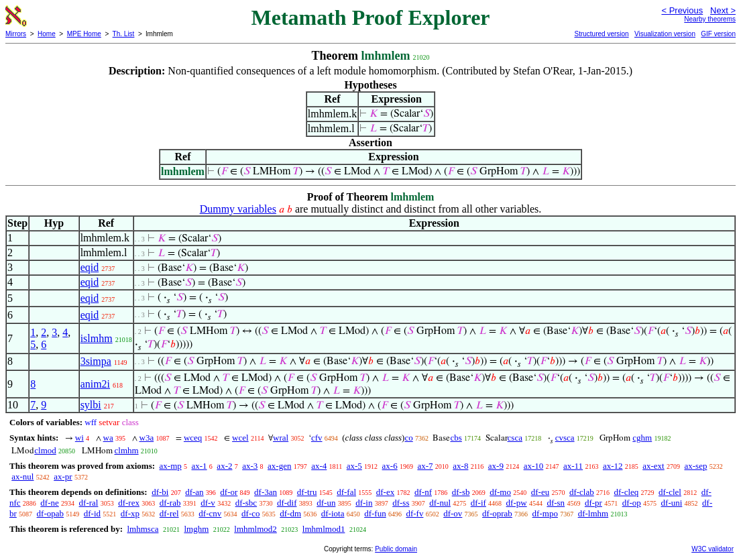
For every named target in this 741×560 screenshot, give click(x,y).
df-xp (130, 513)
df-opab (50, 513)
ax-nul (22, 477)
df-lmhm (593, 513)
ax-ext (653, 466)
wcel (240, 438)
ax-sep (695, 466)
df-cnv (210, 513)
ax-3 (250, 466)
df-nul (440, 503)
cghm (642, 438)
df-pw (517, 503)
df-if (478, 503)
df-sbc (246, 503)
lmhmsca (142, 529)
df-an (194, 492)
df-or (229, 492)
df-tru (307, 492)
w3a (147, 438)
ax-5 (354, 466)
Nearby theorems (710, 19)
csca (515, 438)
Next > (723, 10)
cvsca (565, 438)
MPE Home (84, 34)
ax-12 (613, 466)
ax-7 (425, 466)
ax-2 (224, 466)
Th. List (124, 34)
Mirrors (16, 34)
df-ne (49, 503)
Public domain (396, 549)
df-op (632, 503)
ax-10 (534, 466)
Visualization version (665, 34)
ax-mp (171, 466)
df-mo (500, 492)
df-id (92, 513)
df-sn (556, 503)
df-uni (672, 503)
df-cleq (626, 492)
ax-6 (390, 466)
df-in (364, 503)
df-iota (333, 513)
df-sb (461, 492)
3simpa (96, 361)
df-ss (401, 503)
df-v (208, 503)
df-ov (453, 513)
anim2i (95, 384)
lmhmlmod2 (255, 529)
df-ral (89, 503)
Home (47, 34)
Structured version (601, 34)
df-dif (287, 503)
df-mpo (545, 513)
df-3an (266, 492)
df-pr (593, 503)
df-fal (346, 492)
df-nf (423, 492)
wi (79, 438)
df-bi (160, 492)
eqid (90, 267)
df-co (250, 513)
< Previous (682, 10)
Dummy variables (238, 209)
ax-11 (573, 466)
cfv (317, 438)
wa (108, 438)
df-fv (414, 513)
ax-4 (319, 466)
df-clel (670, 492)
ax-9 (496, 466)
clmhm (127, 450)
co (408, 438)
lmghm (196, 529)
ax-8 (460, 466)
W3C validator (712, 549)
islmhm (97, 338)
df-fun (375, 513)
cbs (456, 438)
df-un (326, 503)
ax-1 (199, 466)
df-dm (290, 513)
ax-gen (279, 466)
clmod (45, 450)
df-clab (582, 492)
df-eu (540, 492)
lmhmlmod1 (324, 529)
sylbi (91, 405)
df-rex (129, 503)
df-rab (170, 503)
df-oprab (497, 513)
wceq (193, 438)
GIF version (718, 34)
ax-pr (63, 477)
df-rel (169, 513)
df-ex (385, 492)
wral (281, 438)
